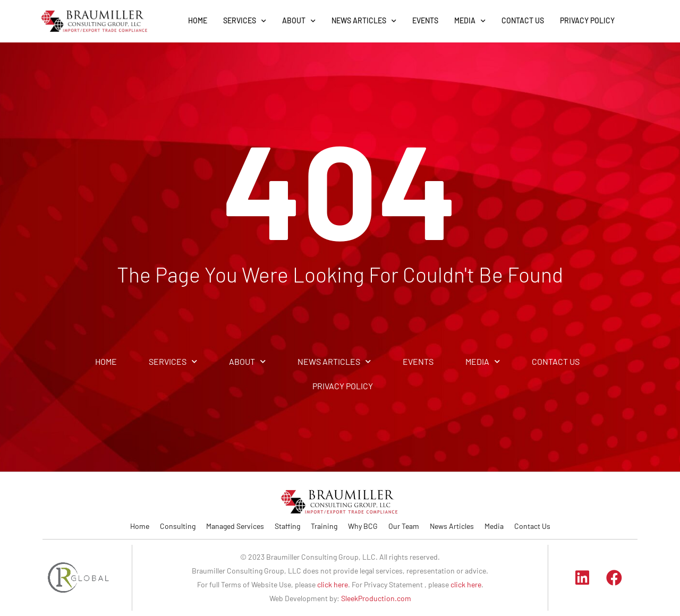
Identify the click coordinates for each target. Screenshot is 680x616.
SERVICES (245, 21)
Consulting (178, 526)
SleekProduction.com (376, 598)
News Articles (452, 526)
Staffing (287, 526)
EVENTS (425, 20)
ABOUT (299, 21)
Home (140, 526)
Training (324, 526)
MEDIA (470, 21)
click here (333, 584)
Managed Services (235, 526)
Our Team (404, 526)
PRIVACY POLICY (587, 20)
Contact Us (532, 526)
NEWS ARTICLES (364, 21)
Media (494, 526)
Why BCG (363, 526)
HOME (198, 20)
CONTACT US (523, 20)
